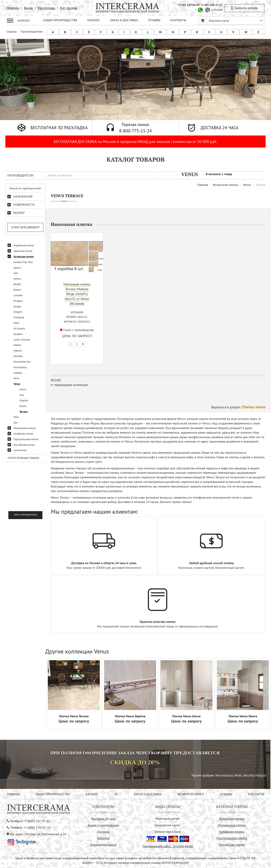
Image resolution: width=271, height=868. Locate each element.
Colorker (18, 295)
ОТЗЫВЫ (154, 20)
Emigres (18, 301)
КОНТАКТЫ (178, 20)
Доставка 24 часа (103, 818)
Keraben (18, 334)
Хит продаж (68, 8)
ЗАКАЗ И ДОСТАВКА (124, 20)
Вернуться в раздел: (238, 407)
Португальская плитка (26, 439)
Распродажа (46, 8)
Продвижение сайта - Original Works (168, 846)
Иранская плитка (23, 251)
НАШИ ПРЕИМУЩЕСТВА (60, 20)
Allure (23, 389)
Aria (22, 395)
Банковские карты (168, 825)
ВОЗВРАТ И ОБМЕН (191, 794)
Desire (23, 406)
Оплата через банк (168, 832)
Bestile (17, 284)
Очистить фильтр (25, 227)
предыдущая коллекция (71, 385)
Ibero (16, 323)
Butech (17, 290)
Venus (17, 384)
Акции (28, 8)
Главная (203, 185)
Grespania (19, 317)
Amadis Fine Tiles (23, 262)
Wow (16, 417)
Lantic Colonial (22, 340)
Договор (103, 832)
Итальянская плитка (25, 428)
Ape (16, 273)
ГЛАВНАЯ (13, 794)
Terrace (24, 412)
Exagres (18, 312)
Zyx (16, 423)
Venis (16, 378)
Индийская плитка (24, 245)
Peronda (18, 356)
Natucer (18, 351)
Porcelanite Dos (22, 362)
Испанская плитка (24, 257)
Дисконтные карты (103, 845)
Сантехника (20, 450)
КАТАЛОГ (94, 20)
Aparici (17, 268)
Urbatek (18, 373)
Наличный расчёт (168, 818)
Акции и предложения (103, 825)
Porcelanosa (20, 367)
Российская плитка (24, 445)
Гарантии (103, 838)
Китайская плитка (23, 434)
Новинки (13, 8)
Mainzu (17, 345)
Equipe (17, 306)
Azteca (17, 279)
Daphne (24, 401)
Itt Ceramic (19, 329)
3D (116, 794)
